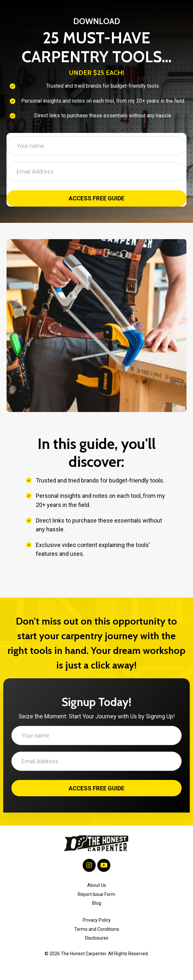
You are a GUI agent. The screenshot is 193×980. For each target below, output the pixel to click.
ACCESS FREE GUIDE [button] (96, 199)
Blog (97, 903)
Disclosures (97, 938)
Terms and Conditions (97, 929)
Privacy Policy (97, 920)
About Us (97, 886)
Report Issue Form (96, 894)
